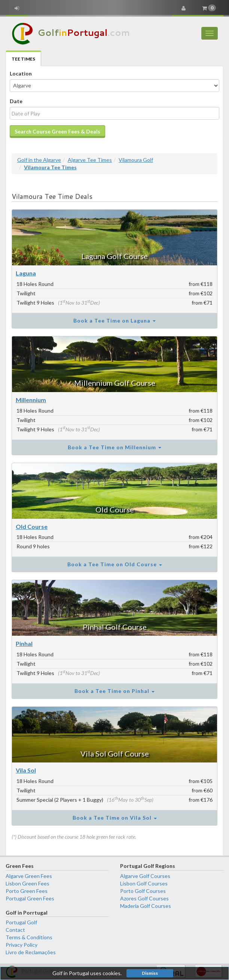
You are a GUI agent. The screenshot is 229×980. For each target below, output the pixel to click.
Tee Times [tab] (23, 59)
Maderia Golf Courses (146, 906)
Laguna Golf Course (114, 256)
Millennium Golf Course (115, 383)
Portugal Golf (21, 922)
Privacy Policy (22, 945)
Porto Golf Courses (143, 891)
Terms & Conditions (29, 937)
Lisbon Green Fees (28, 883)
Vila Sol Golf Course (115, 754)
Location (21, 73)
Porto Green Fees (27, 891)
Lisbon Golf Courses (144, 883)
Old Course (115, 509)
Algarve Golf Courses (145, 876)
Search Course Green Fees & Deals (57, 131)
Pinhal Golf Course (115, 627)
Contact (15, 930)
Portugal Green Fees (30, 898)
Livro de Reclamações (31, 952)
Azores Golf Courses (144, 898)
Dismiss (150, 973)
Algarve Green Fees (29, 876)
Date (16, 101)
